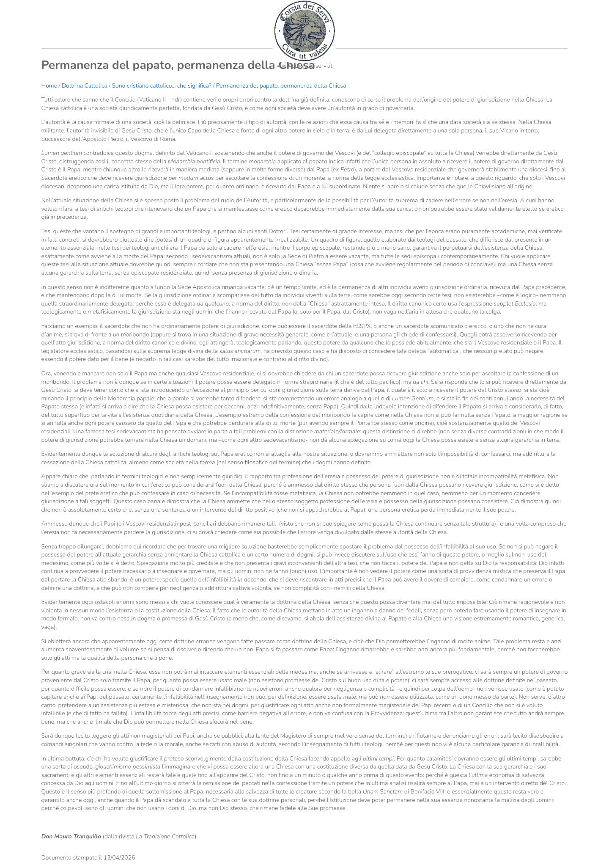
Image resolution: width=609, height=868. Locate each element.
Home (49, 86)
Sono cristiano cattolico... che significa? (162, 86)
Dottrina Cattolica (85, 86)
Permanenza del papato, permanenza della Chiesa (281, 86)
